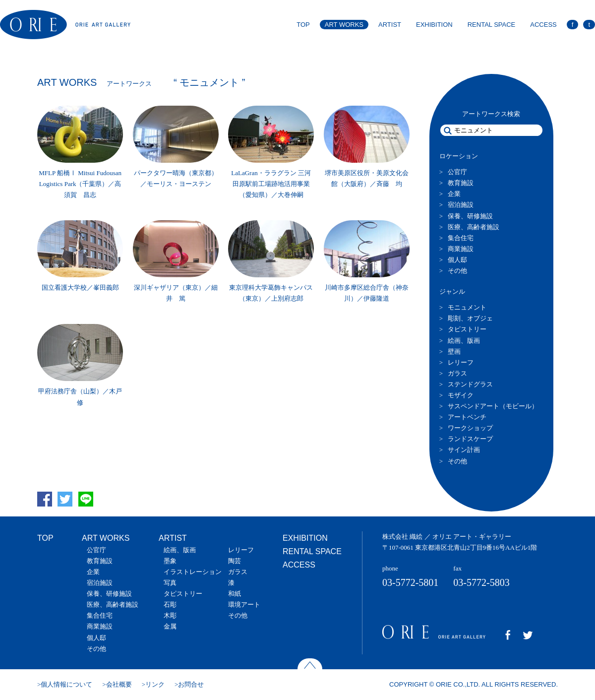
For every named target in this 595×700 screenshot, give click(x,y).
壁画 (454, 351)
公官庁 (457, 172)
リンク (155, 684)
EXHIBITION (434, 25)
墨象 (170, 561)
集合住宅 (461, 238)
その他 (457, 271)
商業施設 (461, 249)
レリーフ (461, 362)
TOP (303, 25)
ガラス (457, 373)
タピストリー (467, 329)
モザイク (461, 395)
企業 (454, 194)
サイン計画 (464, 450)
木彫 (170, 615)
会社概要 (119, 684)
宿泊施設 (461, 205)
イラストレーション (193, 572)
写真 (170, 583)
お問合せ (191, 684)
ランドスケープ (470, 439)
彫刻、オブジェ (470, 318)
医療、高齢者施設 (474, 227)
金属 (170, 626)
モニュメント (467, 307)
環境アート (244, 605)
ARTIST (390, 25)
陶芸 (235, 561)
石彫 (170, 605)
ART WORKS (344, 25)
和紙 (235, 594)
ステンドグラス (470, 384)
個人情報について (66, 684)
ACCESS (543, 25)
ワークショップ (470, 428)
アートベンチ (467, 417)
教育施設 (461, 183)
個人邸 (457, 260)
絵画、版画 (464, 341)
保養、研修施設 (470, 216)
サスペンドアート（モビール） (493, 406)
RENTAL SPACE (492, 25)
